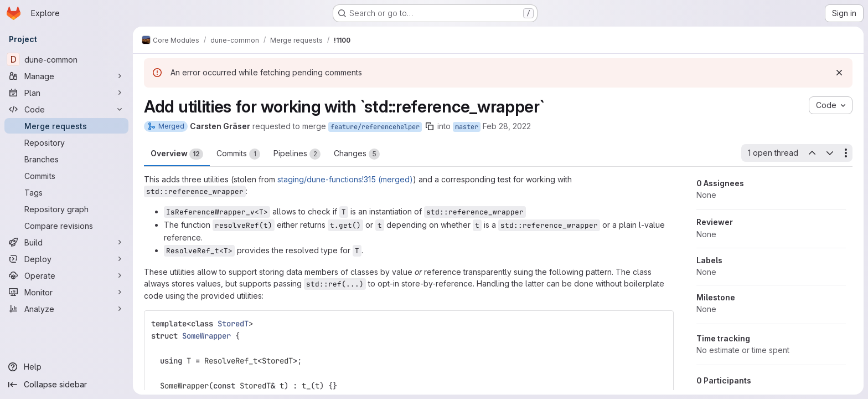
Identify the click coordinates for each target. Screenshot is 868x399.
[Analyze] (66, 309)
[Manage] (66, 76)
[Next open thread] (830, 153)
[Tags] (66, 192)
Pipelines (297, 154)
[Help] (66, 367)
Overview (177, 154)
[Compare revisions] (66, 226)
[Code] (66, 109)
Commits (238, 154)
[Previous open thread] (812, 153)
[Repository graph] (66, 209)
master (467, 127)
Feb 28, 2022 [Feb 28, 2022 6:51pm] (507, 126)
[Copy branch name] (430, 126)
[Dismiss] (839, 73)
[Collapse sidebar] (66, 385)
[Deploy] (66, 259)
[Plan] (66, 93)
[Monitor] (66, 292)
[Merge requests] (66, 126)
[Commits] (66, 176)
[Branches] (66, 159)
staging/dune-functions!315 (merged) (345, 179)
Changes (357, 154)
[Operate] (66, 275)
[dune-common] (66, 59)
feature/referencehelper (375, 127)
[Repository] (66, 142)
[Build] (66, 242)
